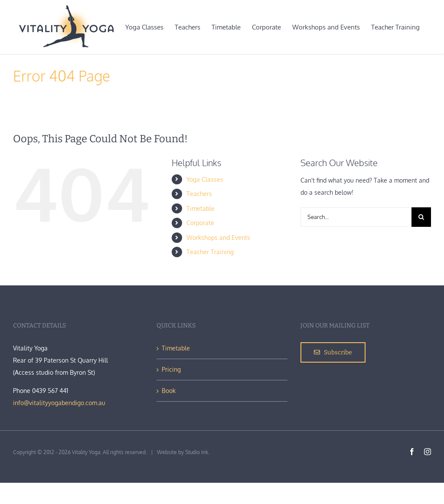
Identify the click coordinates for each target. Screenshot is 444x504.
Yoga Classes (205, 179)
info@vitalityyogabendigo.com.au (59, 403)
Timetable (201, 208)
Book (169, 391)
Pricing (171, 369)
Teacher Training (210, 252)
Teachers (199, 194)
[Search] (421, 217)
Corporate (200, 223)
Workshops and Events (218, 237)
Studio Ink (197, 452)
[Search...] (356, 217)
